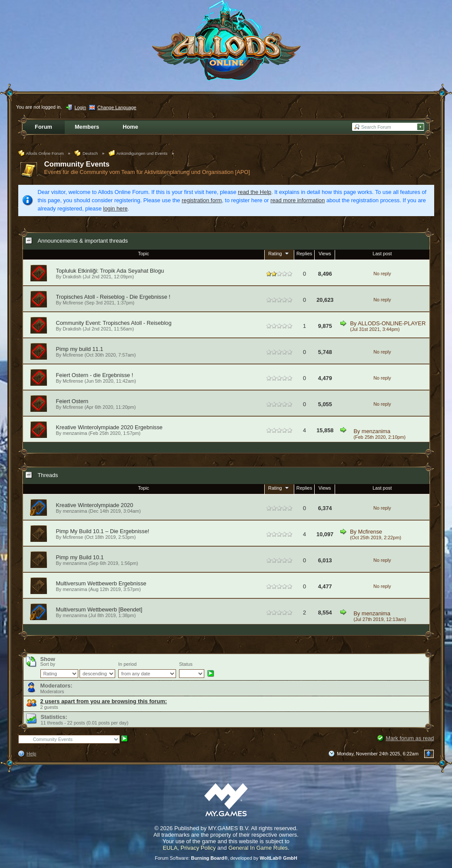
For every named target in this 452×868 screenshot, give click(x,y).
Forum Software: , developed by (226, 858)
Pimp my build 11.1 (80, 349)
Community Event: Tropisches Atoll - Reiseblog (114, 323)
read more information (297, 200)
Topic (144, 254)
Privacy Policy (198, 848)
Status (186, 664)
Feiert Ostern (72, 401)
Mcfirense (73, 303)
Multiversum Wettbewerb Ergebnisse (101, 583)
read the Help (254, 192)
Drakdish (72, 277)
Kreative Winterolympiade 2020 (95, 505)
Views (325, 254)
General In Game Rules (258, 848)
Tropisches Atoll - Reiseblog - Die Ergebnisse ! (113, 297)
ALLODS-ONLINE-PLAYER (392, 323)
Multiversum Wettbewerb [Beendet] (99, 609)
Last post (382, 254)
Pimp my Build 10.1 (80, 557)
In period (127, 664)
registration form (202, 200)
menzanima (376, 431)
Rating (279, 253)
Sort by (48, 664)
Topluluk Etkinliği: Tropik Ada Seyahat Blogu (110, 271)
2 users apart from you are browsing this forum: (104, 701)
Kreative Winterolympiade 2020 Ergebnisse (109, 427)
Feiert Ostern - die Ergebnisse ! (95, 375)
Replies (304, 254)
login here (115, 209)
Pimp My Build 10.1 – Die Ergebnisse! (103, 531)
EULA (170, 848)
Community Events (77, 164)
